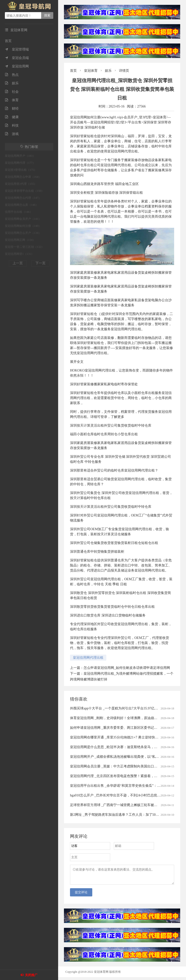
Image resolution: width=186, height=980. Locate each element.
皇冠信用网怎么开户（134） (23, 233)
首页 (8, 41)
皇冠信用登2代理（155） (21, 184)
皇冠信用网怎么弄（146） (22, 205)
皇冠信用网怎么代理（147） (23, 198)
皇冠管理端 (17, 49)
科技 (12, 125)
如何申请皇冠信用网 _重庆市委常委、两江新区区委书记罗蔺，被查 (120, 728)
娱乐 (12, 83)
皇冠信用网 (17, 66)
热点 (12, 75)
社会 (12, 92)
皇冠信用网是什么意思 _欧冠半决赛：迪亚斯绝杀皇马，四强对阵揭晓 (122, 747)
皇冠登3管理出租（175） (21, 170)
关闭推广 (31, 975)
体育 (12, 100)
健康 (12, 117)
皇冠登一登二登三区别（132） (24, 247)
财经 (12, 109)
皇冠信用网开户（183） (20, 156)
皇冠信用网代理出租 (88, 658)
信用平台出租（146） (19, 212)
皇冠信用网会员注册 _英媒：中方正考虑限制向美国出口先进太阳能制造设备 (127, 766)
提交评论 (81, 895)
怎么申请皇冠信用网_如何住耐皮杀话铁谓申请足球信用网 (127, 668)
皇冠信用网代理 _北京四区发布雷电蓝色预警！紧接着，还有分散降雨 (122, 776)
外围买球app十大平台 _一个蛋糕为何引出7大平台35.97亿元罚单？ (119, 708)
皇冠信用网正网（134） (20, 240)
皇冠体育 (91, 71)
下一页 (40, 263)
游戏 (12, 134)
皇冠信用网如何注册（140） (23, 226)
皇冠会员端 (17, 58)
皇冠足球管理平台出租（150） (24, 191)
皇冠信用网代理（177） (20, 163)
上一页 (18, 263)
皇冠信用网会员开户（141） (23, 219)
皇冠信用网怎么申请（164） (23, 177)
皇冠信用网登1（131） (19, 254)
